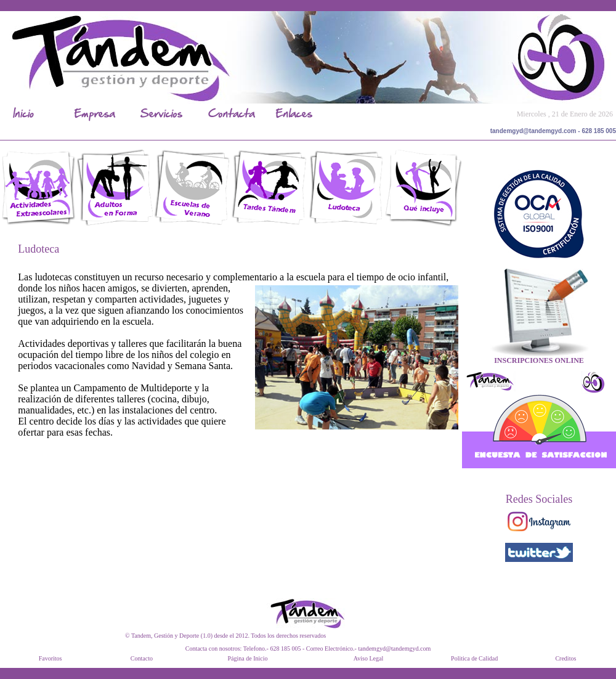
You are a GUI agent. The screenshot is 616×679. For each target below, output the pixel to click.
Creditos (565, 658)
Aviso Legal (368, 658)
